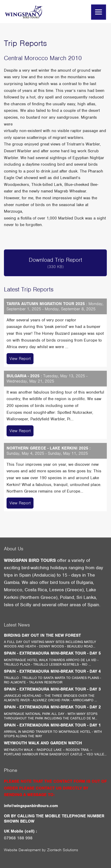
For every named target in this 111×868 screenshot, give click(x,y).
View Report (20, 359)
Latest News (17, 625)
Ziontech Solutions (63, 850)
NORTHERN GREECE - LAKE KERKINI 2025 (47, 448)
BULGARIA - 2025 (23, 376)
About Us (14, 549)
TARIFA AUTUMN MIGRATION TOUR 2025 (46, 304)
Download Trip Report (55, 263)
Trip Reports (25, 43)
